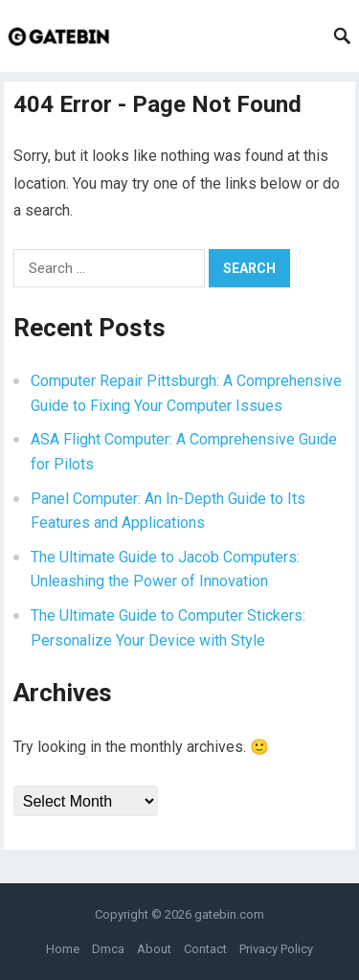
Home (63, 949)
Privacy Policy (276, 949)
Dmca (108, 949)
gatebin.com (229, 914)
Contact (205, 949)
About (154, 949)
